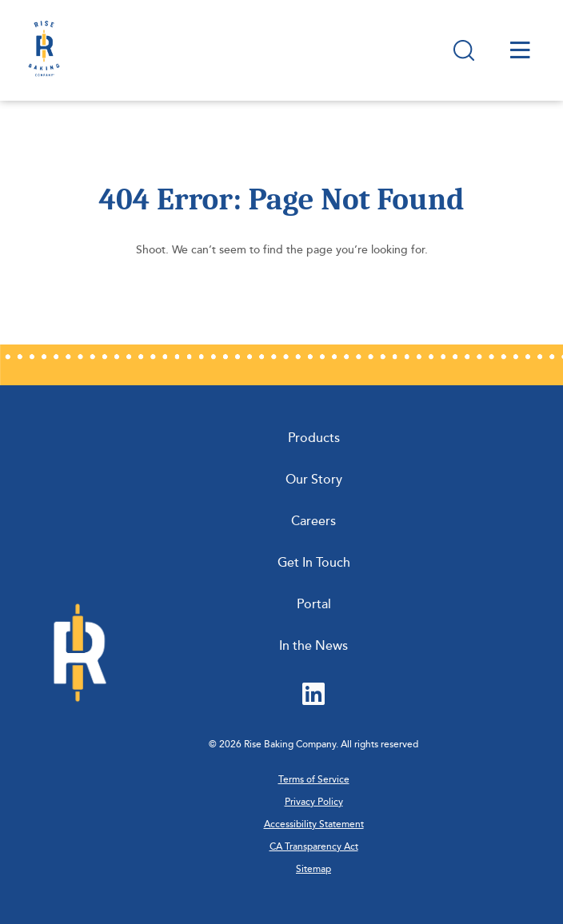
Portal (314, 604)
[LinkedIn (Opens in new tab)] (313, 695)
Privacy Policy (314, 802)
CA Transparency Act (314, 847)
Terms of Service (314, 780)
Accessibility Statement (314, 824)
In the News (313, 646)
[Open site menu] (520, 50)
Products (314, 438)
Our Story (314, 480)
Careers (313, 521)
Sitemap (313, 869)
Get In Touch (314, 563)
